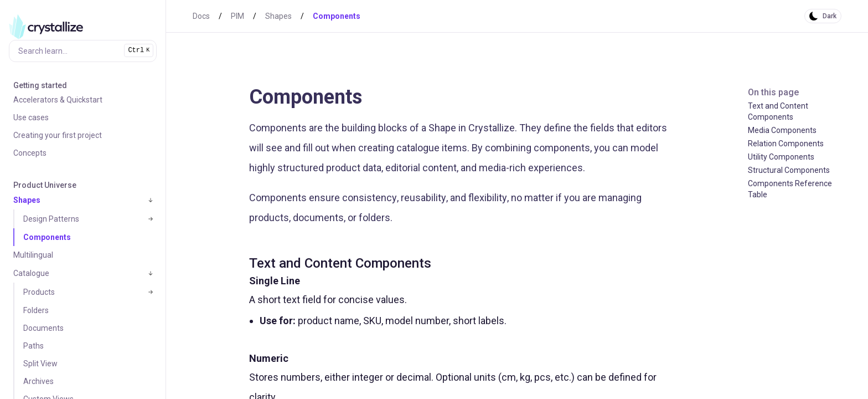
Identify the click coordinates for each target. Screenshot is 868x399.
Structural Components (789, 170)
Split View (40, 364)
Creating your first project (58, 135)
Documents (43, 328)
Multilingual (33, 255)
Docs (201, 16)
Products (39, 292)
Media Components (782, 130)
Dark (830, 16)
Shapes (27, 200)
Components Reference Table (790, 189)
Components (47, 237)
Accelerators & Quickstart (58, 100)
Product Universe (45, 185)
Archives (38, 381)
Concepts (30, 153)
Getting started (40, 85)
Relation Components (786, 144)
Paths (33, 346)
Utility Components (781, 157)
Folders (36, 310)
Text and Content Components (778, 111)
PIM (237, 16)
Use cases (31, 117)
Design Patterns (51, 219)
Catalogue (31, 273)
